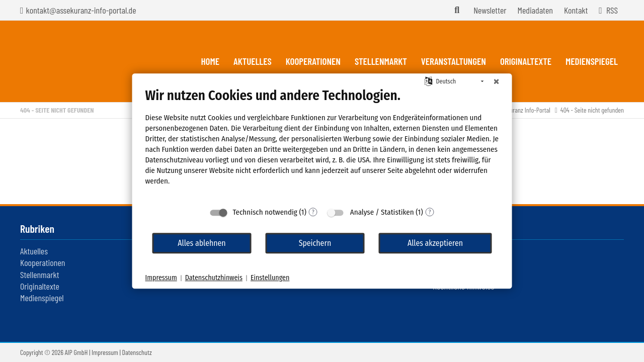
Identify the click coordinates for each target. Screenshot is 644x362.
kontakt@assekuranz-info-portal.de (81, 10)
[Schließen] (497, 81)
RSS (612, 10)
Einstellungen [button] (270, 278)
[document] (322, 144)
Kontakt (576, 10)
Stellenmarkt (39, 275)
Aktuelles (34, 251)
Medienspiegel (42, 298)
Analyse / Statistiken (382, 212)
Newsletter (490, 10)
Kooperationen (43, 262)
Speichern (315, 243)
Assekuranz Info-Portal (523, 110)
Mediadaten (535, 10)
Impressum (105, 352)
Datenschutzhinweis (214, 278)
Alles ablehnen (202, 243)
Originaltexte (40, 286)
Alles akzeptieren (435, 243)
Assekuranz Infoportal (77, 61)
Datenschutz (137, 352)
